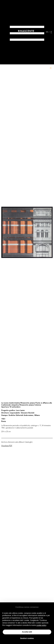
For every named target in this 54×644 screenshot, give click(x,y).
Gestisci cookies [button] (27, 638)
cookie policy (41, 625)
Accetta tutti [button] (27, 632)
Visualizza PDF (7, 446)
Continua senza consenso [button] (27, 607)
